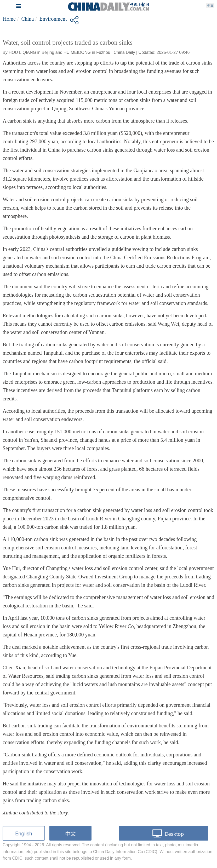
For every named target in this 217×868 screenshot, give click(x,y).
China (27, 19)
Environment (53, 19)
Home (9, 19)
